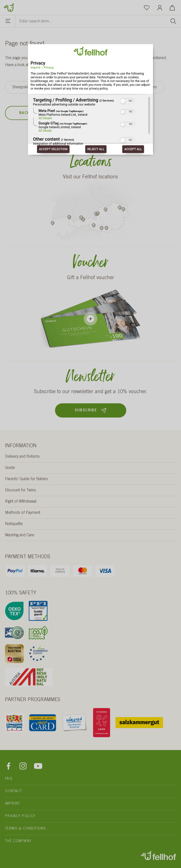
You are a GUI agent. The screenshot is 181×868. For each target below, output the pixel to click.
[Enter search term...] (98, 21)
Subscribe (91, 411)
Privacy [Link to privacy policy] (49, 67)
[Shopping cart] (172, 7)
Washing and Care (20, 535)
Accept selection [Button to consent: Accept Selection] (53, 149)
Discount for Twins (20, 490)
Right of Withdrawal (21, 502)
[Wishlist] (147, 7)
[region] (90, 121)
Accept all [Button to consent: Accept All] (133, 149)
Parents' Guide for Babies (26, 479)
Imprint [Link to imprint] (35, 67)
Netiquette (14, 524)
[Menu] (8, 22)
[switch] (127, 101)
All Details (45, 118)
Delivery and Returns (22, 457)
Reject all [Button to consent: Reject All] (96, 149)
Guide (10, 468)
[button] (123, 101)
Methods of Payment (23, 513)
